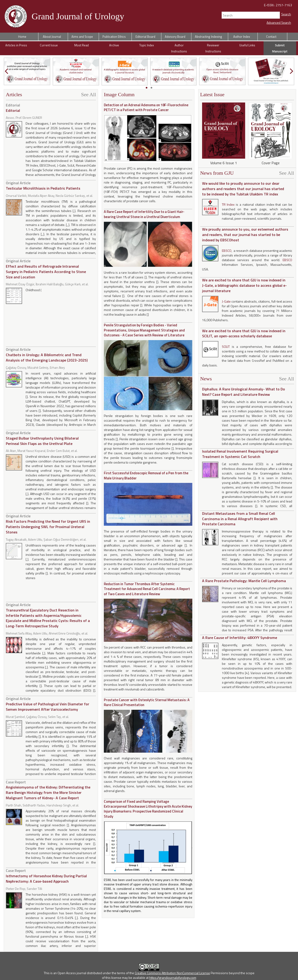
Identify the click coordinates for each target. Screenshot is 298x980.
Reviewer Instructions (213, 48)
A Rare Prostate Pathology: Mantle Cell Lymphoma (244, 581)
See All (88, 95)
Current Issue (49, 45)
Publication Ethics (114, 37)
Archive (114, 45)
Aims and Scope (82, 37)
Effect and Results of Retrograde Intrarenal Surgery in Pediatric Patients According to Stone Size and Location (46, 269)
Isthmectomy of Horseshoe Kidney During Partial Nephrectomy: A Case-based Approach (46, 876)
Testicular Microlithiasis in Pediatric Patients (43, 186)
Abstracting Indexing (208, 37)
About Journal (52, 37)
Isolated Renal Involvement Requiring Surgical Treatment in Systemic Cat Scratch (240, 454)
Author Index (242, 37)
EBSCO (227, 251)
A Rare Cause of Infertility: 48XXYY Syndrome (240, 638)
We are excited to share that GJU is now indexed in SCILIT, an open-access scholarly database (244, 333)
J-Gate (226, 301)
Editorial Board (145, 37)
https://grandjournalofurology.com (173, 978)
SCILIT (227, 347)
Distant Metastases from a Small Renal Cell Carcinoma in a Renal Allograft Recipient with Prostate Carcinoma (240, 519)
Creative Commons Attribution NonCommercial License (172, 973)
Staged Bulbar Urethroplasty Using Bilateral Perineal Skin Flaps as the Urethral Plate (42, 438)
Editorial (13, 108)
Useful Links (247, 45)
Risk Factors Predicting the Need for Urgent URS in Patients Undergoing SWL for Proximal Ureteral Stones (48, 524)
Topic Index (147, 45)
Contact (271, 37)
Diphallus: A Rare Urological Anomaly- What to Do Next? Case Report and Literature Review (244, 392)
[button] (147, 88)
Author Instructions (179, 48)
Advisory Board (175, 37)
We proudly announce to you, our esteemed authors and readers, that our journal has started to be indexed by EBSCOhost (245, 235)
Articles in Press (16, 45)
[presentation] (6, 71)
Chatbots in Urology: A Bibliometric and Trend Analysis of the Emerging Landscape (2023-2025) (47, 355)
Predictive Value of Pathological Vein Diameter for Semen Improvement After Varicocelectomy (47, 704)
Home (22, 37)
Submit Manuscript (280, 48)
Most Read (81, 45)
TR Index (228, 204)
